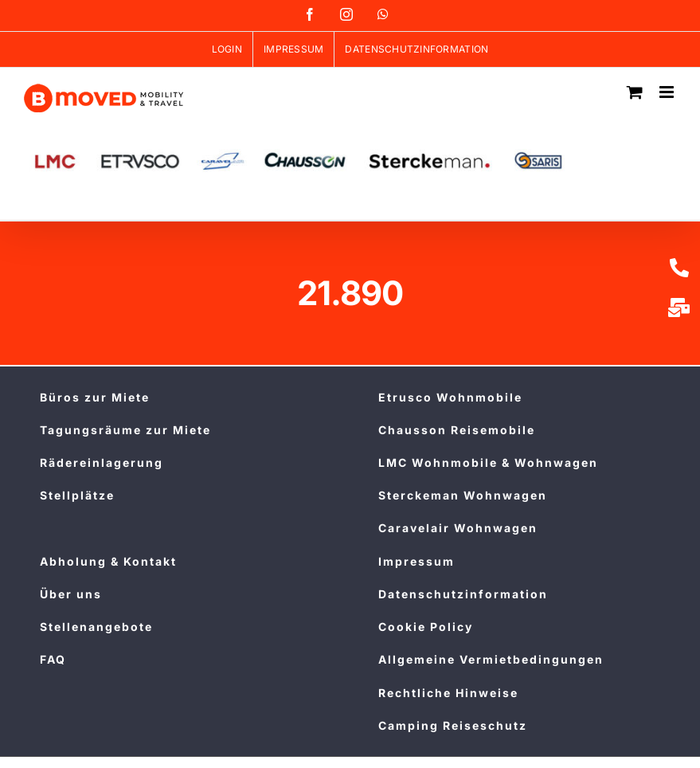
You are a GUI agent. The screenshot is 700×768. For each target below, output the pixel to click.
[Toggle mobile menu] (668, 92)
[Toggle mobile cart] (635, 92)
